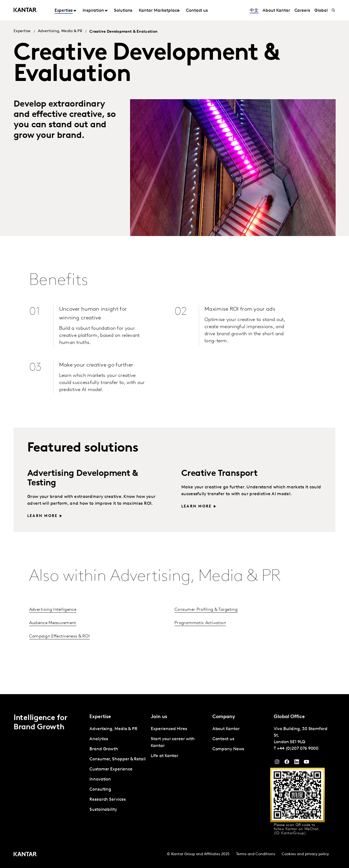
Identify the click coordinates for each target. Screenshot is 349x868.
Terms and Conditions (256, 854)
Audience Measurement (53, 623)
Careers (302, 11)
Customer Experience (111, 769)
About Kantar (276, 11)
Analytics (99, 739)
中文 (254, 11)
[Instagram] (277, 763)
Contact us (197, 11)
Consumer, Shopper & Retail (118, 759)
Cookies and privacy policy (305, 854)
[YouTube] (297, 763)
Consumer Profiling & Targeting (206, 610)
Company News (228, 749)
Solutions (123, 11)
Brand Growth (104, 749)
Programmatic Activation (200, 623)
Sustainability (103, 810)
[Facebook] (287, 763)
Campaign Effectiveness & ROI (59, 636)
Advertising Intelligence (53, 610)
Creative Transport (219, 474)
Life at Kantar (165, 756)
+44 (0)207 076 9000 (298, 749)
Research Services (108, 800)
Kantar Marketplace (159, 11)
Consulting (100, 790)
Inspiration (93, 11)
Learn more (42, 516)
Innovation (100, 779)
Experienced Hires (169, 729)
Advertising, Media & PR (60, 31)
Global (321, 11)
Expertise (64, 11)
